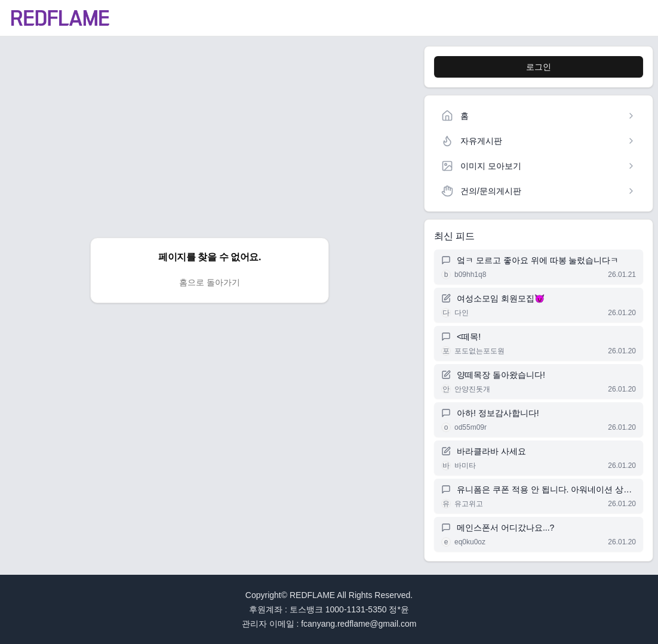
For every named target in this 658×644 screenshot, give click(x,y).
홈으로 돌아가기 (210, 282)
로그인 (539, 67)
